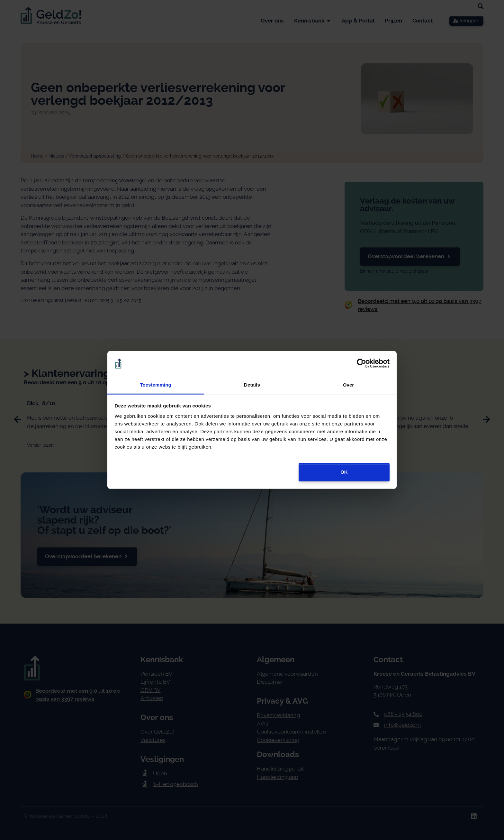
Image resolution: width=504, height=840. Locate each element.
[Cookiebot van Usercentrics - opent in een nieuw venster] (361, 363)
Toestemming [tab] (156, 385)
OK (344, 472)
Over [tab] (349, 385)
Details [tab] (252, 385)
